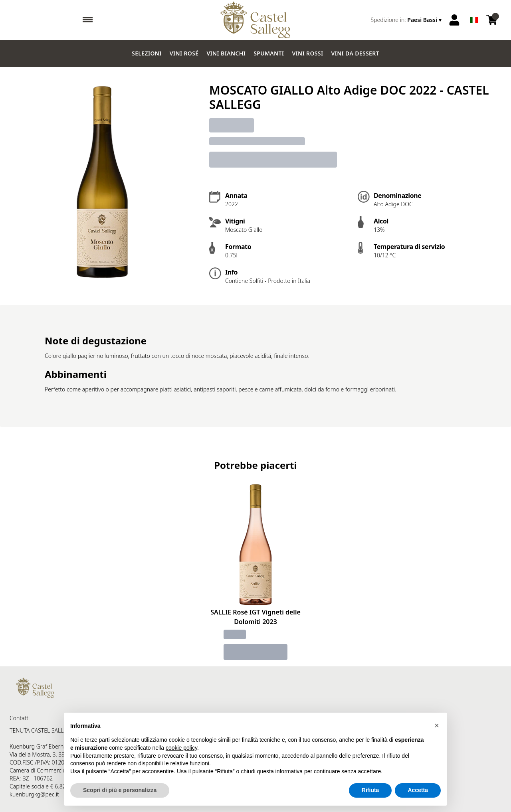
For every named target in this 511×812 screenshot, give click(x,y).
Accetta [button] (418, 790)
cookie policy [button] (181, 748)
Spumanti (269, 53)
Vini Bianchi (226, 53)
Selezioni (147, 53)
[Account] (454, 20)
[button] (437, 725)
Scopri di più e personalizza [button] (120, 790)
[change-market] (407, 20)
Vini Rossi (307, 53)
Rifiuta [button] (370, 790)
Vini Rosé (184, 53)
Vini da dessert (355, 53)
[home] (255, 20)
